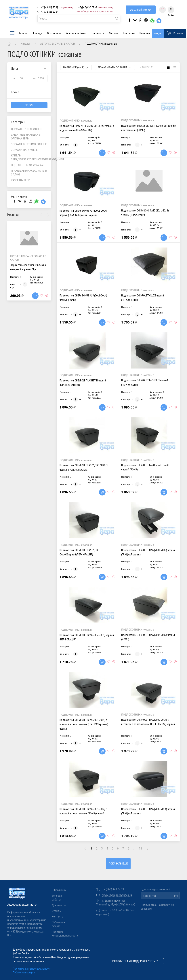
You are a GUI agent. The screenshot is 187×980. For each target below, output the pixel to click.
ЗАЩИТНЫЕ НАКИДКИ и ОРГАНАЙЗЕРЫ (26, 137)
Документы (98, 33)
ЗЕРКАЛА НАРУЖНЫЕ (24, 150)
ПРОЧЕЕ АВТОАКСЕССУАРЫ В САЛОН (29, 173)
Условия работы (76, 33)
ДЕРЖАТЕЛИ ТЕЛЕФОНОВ (26, 129)
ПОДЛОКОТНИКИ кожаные (27, 165)
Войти (171, 12)
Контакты (129, 33)
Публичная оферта (58, 924)
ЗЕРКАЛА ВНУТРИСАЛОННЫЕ (29, 144)
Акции (158, 33)
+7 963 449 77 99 (57, 7)
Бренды (38, 33)
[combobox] (79, 18)
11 (140, 848)
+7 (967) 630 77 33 (96, 7)
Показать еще (118, 864)
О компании (54, 33)
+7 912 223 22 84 (50, 12)
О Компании (59, 890)
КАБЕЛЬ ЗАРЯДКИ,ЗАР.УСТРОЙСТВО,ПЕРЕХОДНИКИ (31, 157)
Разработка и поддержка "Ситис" (135, 961)
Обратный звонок (141, 10)
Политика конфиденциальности (61, 934)
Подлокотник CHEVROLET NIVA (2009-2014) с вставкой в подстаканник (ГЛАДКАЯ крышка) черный (84, 724)
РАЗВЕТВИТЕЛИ (21, 180)
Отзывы (114, 33)
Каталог (19, 33)
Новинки (145, 33)
